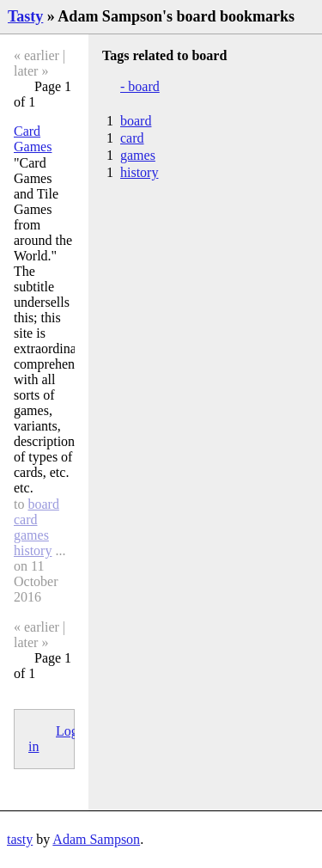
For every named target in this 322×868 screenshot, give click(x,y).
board (43, 504)
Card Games (33, 139)
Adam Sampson (96, 839)
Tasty (25, 16)
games (31, 535)
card (26, 520)
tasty (20, 839)
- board (140, 86)
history (33, 550)
